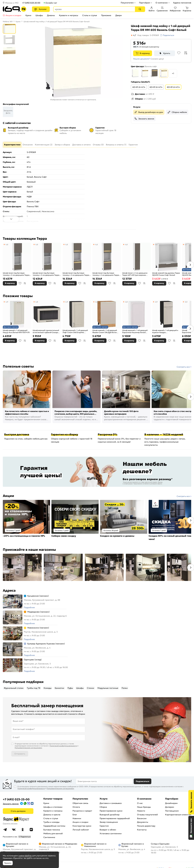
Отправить (20, 754)
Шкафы (39, 15)
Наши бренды (144, 807)
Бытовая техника (52, 830)
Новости (141, 811)
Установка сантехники (111, 833)
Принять (8, 863)
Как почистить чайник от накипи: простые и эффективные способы (27, 413)
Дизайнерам (171, 803)
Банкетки (59, 688)
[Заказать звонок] (191, 802)
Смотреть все (183, 367)
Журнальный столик (14, 688)
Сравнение (162, 9)
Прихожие (106, 15)
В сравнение (25, 283)
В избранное (20, 283)
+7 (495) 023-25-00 (31, 3)
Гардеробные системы (54, 826)
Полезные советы (18, 366)
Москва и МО (12, 3)
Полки (125, 688)
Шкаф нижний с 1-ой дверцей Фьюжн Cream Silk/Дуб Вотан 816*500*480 (105, 331)
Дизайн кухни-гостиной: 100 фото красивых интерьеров (121, 413)
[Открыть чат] (191, 828)
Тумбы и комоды (51, 822)
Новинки (77, 818)
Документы (143, 822)
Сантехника (49, 837)
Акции (8, 496)
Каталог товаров (53, 799)
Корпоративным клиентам (178, 815)
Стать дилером (18, 811)
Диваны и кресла (52, 815)
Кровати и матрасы (69, 15)
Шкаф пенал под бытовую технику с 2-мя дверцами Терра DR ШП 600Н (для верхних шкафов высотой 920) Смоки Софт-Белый (76, 274)
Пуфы (70, 688)
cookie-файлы (25, 856)
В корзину (145, 53)
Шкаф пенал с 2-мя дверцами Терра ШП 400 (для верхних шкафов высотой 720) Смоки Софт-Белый (135, 274)
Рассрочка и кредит (82, 811)
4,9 (7, 302)
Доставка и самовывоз (111, 803)
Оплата (76, 807)
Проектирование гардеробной (115, 818)
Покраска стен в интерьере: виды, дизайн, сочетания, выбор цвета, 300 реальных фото (76, 413)
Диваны (51, 15)
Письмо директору (146, 826)
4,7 (186, 244)
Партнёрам (145, 3)
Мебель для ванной (53, 833)
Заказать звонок (146, 119)
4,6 (7, 244)
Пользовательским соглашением (28, 748)
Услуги (104, 799)
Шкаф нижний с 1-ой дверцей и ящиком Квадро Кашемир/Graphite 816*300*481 (166, 331)
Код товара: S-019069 (148, 35)
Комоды (48, 688)
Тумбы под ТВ (34, 688)
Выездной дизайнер (110, 815)
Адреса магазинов (182, 3)
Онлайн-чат (51, 3)
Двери (119, 15)
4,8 (37, 302)
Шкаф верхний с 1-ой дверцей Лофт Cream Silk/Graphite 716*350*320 (75, 331)
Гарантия (104, 826)
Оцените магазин (10, 823)
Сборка (103, 807)
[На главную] (15, 9)
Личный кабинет (81, 830)
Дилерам (170, 807)
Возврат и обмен (108, 830)
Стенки (91, 688)
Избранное (175, 9)
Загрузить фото (8, 112)
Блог (75, 815)
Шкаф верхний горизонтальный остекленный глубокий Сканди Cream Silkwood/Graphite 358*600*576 (46, 331)
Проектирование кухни (111, 811)
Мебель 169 (8, 21)
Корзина (187, 9)
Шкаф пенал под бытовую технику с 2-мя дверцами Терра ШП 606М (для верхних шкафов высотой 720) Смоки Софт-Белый (46, 274)
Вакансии (142, 818)
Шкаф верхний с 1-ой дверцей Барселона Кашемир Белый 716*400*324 (135, 331)
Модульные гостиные (108, 688)
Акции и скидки (13, 15)
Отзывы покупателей (147, 815)
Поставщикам (172, 811)
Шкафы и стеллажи (53, 807)
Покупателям (127, 3)
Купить (167, 53)
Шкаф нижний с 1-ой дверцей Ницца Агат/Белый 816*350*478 (16, 331)
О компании (162, 3)
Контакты (142, 830)
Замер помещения (109, 822)
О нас (140, 803)
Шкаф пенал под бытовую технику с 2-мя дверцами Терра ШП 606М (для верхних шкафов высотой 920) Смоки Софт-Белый (17, 274)
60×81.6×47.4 (139, 87)
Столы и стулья (90, 15)
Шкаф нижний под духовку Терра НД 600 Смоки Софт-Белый (166, 274)
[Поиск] (140, 9)
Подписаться (143, 781)
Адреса (9, 591)
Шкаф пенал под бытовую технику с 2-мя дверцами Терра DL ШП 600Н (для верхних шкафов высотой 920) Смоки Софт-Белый (106, 274)
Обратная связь (80, 803)
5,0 (186, 302)
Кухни (28, 15)
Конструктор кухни (82, 826)
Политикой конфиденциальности (63, 746)
